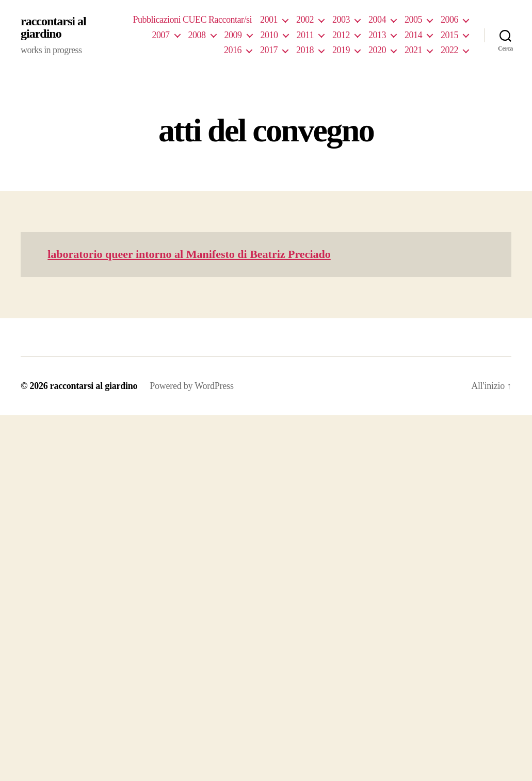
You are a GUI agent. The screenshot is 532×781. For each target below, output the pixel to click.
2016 (233, 50)
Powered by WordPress (191, 386)
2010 (269, 35)
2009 (233, 35)
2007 (161, 35)
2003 (341, 20)
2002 (305, 20)
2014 (413, 35)
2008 (197, 35)
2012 (341, 35)
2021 (413, 50)
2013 (377, 35)
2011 (305, 35)
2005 (413, 20)
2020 (377, 50)
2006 (449, 20)
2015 (449, 35)
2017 (269, 50)
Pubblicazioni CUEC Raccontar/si (192, 20)
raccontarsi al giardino (53, 27)
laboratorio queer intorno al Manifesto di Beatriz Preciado (189, 254)
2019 (341, 50)
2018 (305, 50)
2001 (269, 20)
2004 (377, 20)
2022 (449, 50)
